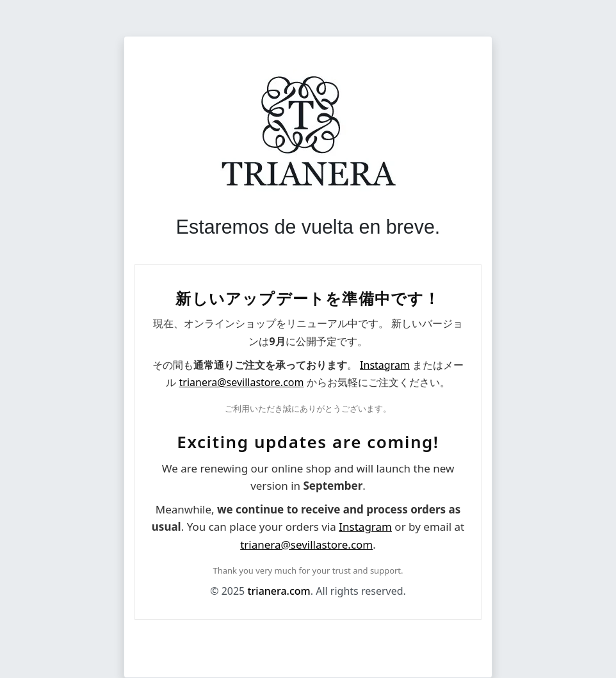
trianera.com (279, 591)
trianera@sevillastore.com (242, 382)
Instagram (385, 365)
